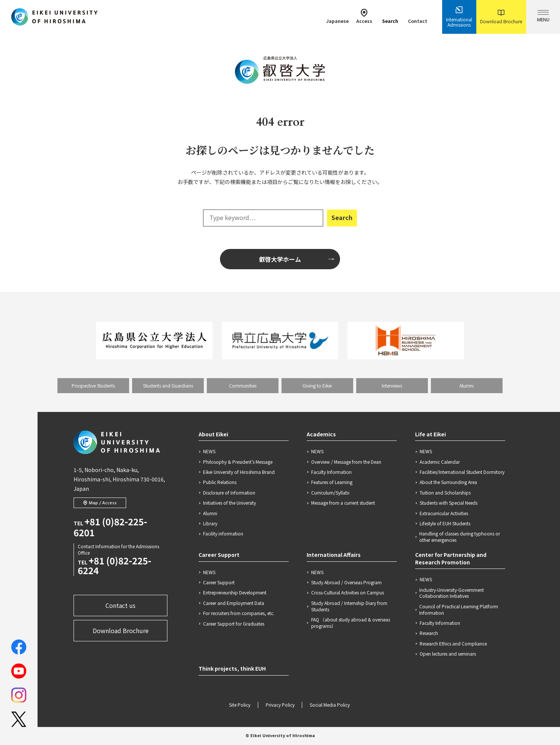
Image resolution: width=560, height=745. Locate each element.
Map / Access (100, 503)
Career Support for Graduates (234, 624)
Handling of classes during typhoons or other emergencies (460, 537)
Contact (418, 16)
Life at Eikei (431, 434)
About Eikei (213, 434)
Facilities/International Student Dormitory (462, 472)
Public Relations (220, 482)
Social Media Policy (330, 705)
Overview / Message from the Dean (346, 462)
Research (429, 633)
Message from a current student (343, 503)
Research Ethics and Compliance (453, 644)
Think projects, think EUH (232, 668)
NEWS (209, 451)
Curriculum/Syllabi (330, 493)
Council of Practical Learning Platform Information (459, 610)
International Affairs (334, 555)
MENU (543, 17)
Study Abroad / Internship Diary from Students (349, 606)
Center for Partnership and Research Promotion (451, 558)
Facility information (223, 534)
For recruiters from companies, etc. (239, 613)
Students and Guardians (168, 385)
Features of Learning (332, 482)
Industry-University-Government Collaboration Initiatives (452, 593)
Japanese (337, 16)
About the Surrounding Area (448, 482)
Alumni (467, 385)
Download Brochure (501, 17)
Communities (243, 385)
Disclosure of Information (229, 493)
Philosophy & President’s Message (238, 462)
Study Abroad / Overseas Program (346, 582)
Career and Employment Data (234, 603)
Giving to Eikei (317, 385)
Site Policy (240, 705)
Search (390, 16)
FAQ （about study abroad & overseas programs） (351, 623)
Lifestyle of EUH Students (445, 523)
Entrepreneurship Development (235, 593)
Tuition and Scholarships (445, 493)
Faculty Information (331, 472)
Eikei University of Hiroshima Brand (239, 472)
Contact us (120, 605)
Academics (321, 434)
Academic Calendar (440, 462)
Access (364, 16)
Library (210, 523)
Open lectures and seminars (448, 654)
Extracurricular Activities (444, 513)
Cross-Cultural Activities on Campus (348, 593)
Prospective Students (93, 385)
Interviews (392, 385)
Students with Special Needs (449, 503)
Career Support (219, 555)
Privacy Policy (280, 705)
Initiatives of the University (230, 503)
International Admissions (459, 17)
